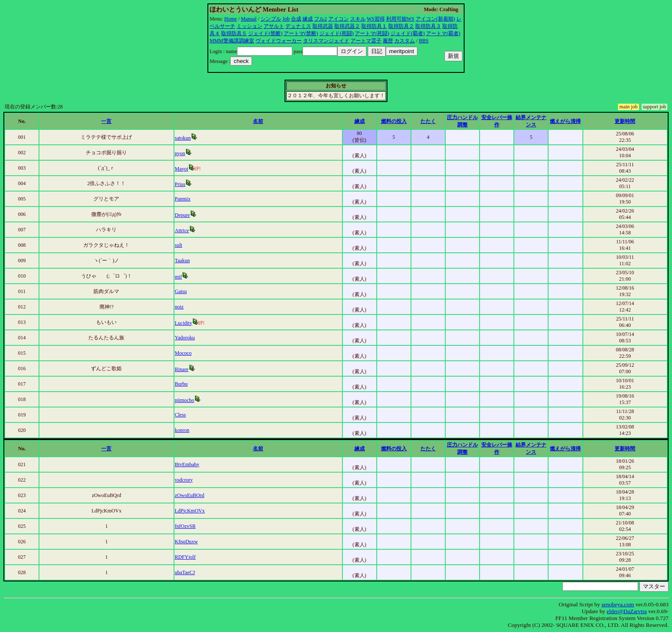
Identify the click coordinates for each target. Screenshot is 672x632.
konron (182, 430)
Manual (249, 19)
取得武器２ (347, 26)
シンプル (271, 19)
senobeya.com (618, 604)
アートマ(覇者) (443, 33)
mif (178, 277)
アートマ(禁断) (301, 33)
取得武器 (323, 26)
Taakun (182, 261)
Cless (180, 415)
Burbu (181, 384)
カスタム (405, 41)
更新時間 (625, 121)
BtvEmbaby (187, 464)
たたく (428, 121)
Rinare (182, 369)
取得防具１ (374, 26)
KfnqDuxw (186, 542)
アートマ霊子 (366, 41)
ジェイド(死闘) (336, 33)
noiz (179, 307)
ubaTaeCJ (185, 572)
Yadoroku (185, 338)
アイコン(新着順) (435, 19)
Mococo (183, 353)
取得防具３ (428, 26)
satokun (183, 138)
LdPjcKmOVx (190, 511)
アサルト (274, 26)
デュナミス (298, 26)
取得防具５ (234, 33)
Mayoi (181, 169)
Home (230, 19)
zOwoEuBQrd (190, 495)
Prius (180, 184)
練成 (308, 19)
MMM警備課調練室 (232, 41)
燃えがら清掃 (565, 121)
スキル (358, 19)
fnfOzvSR (185, 526)
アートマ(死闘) (372, 33)
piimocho (184, 400)
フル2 (321, 19)
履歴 (388, 41)
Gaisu (181, 291)
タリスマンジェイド (326, 41)
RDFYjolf (185, 557)
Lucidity (184, 323)
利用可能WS (400, 19)
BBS (424, 41)
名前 (258, 121)
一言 (106, 121)
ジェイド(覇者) (408, 33)
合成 (296, 19)
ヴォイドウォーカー (279, 41)
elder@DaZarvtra (627, 611)
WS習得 (376, 19)
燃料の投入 (394, 121)
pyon (180, 153)
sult (178, 245)
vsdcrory (184, 480)
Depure (182, 215)
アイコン (339, 19)
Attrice (182, 231)
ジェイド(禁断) (265, 33)
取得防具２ (401, 26)
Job (286, 19)
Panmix (183, 199)
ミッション (249, 26)
